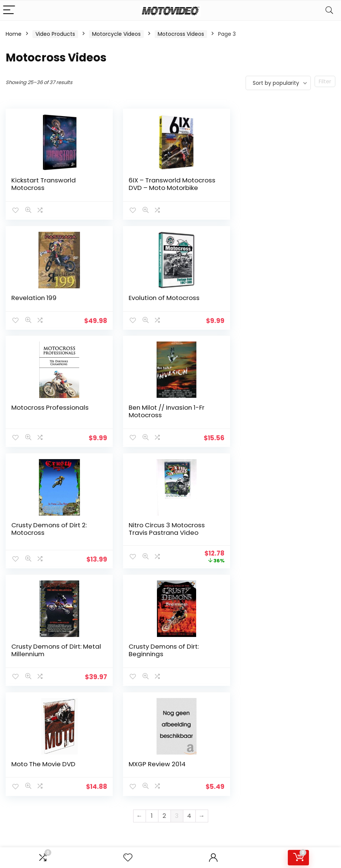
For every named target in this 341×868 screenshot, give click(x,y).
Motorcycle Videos (116, 34)
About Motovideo (141, 692)
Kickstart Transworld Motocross (44, 184)
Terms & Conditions (133, 744)
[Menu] (9, 10)
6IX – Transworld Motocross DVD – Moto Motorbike (160, 188)
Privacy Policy (137, 730)
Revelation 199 (260, 180)
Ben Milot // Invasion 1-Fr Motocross (276, 309)
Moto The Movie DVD (157, 543)
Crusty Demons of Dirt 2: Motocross (49, 426)
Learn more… (22, 743)
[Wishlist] (128, 858)
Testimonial (188, 681)
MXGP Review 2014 (266, 543)
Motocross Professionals (163, 305)
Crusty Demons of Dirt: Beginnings (46, 547)
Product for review (143, 703)
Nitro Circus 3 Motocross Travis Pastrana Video (163, 426)
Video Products (55, 34)
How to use (187, 692)
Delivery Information (134, 716)
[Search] (329, 10)
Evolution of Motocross (47, 305)
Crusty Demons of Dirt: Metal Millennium (273, 426)
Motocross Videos (181, 34)
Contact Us (134, 681)
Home (14, 34)
